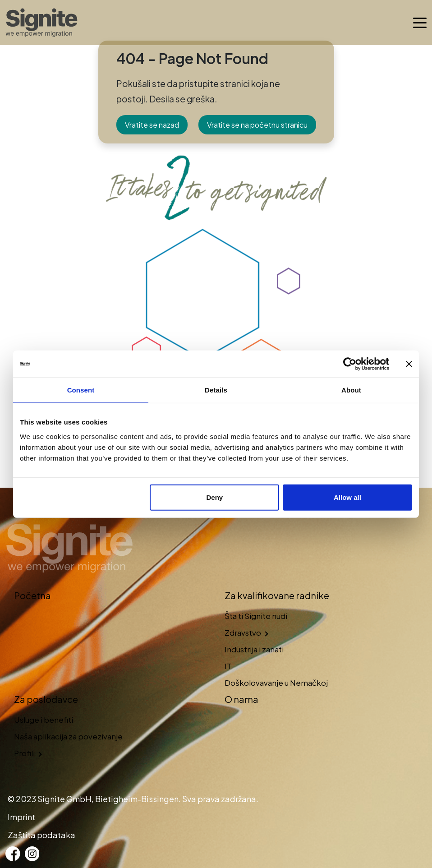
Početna (32, 595)
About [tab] (351, 390)
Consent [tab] (81, 390)
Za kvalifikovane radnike (277, 595)
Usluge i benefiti (44, 720)
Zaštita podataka (41, 835)
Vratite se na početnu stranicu (257, 125)
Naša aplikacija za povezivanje (68, 736)
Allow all (347, 497)
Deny (215, 497)
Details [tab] (216, 390)
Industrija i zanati (254, 649)
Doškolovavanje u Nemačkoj (276, 683)
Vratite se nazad (152, 125)
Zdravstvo (243, 633)
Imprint (21, 817)
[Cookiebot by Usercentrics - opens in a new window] (350, 364)
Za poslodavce (46, 699)
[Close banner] (409, 364)
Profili (24, 753)
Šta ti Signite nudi (256, 616)
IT (228, 666)
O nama (241, 699)
